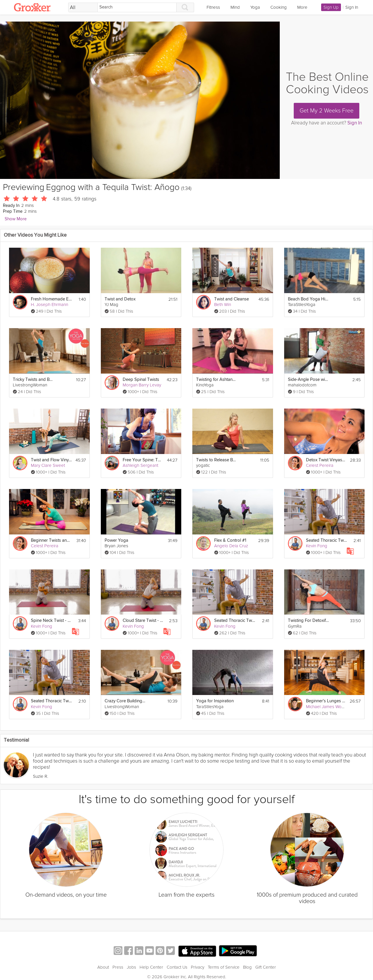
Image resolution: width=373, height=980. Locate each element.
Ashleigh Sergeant (140, 465)
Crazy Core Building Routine (125, 701)
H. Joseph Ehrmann (50, 305)
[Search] (137, 7)
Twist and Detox (120, 299)
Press (118, 967)
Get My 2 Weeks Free (327, 111)
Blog (247, 967)
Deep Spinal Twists (141, 380)
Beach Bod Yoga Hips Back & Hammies (308, 299)
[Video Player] (140, 100)
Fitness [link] (213, 7)
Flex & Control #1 (230, 540)
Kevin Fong (317, 546)
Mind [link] (235, 7)
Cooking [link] (279, 7)
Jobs (131, 967)
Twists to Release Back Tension (217, 460)
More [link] (302, 7)
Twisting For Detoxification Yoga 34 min (308, 621)
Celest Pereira (320, 465)
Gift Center (266, 967)
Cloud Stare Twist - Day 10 (143, 621)
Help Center (151, 967)
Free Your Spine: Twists (143, 460)
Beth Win (223, 305)
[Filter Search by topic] (83, 8)
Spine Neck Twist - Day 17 (51, 621)
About (103, 967)
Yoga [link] (255, 7)
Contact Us (177, 967)
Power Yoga (116, 540)
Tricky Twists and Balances (33, 380)
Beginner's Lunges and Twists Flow (326, 701)
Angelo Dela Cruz (231, 546)
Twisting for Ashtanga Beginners (217, 380)
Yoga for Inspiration (215, 701)
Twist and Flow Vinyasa (51, 460)
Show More (16, 219)
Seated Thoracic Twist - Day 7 (326, 540)
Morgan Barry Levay (142, 385)
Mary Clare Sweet (48, 465)
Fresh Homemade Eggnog (51, 299)
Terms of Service (224, 967)
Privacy (198, 967)
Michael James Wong (326, 707)
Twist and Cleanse (232, 299)
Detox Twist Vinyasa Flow (326, 460)
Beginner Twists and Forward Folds (51, 540)
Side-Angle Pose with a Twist (308, 380)
